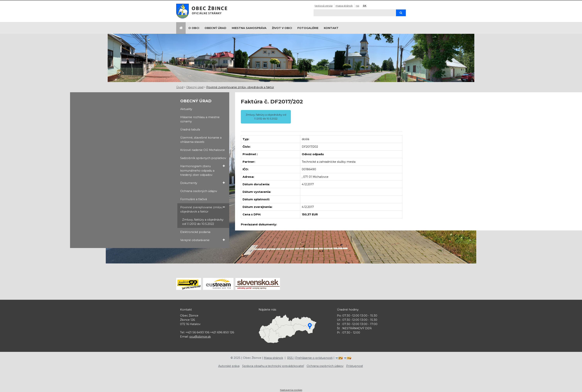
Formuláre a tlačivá (194, 199)
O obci (194, 28)
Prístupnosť (355, 366)
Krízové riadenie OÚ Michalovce (203, 150)
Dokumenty (203, 183)
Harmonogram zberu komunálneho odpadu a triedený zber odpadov (203, 170)
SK (365, 6)
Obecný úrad (215, 28)
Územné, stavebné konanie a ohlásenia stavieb (201, 140)
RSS (357, 6)
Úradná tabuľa (190, 130)
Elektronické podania (195, 232)
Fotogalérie (308, 28)
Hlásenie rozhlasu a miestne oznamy (200, 119)
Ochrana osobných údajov (199, 191)
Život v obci (282, 28)
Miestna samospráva (249, 28)
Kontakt (331, 28)
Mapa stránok (344, 6)
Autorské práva (229, 366)
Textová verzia (324, 6)
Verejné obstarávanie (203, 240)
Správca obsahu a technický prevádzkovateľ (273, 366)
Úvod (180, 87)
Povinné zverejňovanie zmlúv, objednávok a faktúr (240, 87)
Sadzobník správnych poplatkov (203, 158)
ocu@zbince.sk (200, 337)
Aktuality (186, 109)
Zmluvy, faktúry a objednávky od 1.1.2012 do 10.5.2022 (203, 222)
